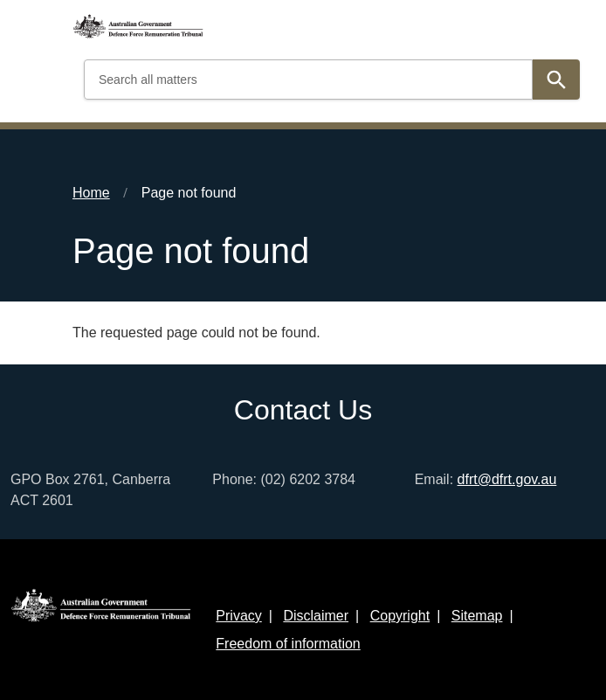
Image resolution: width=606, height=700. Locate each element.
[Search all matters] (308, 80)
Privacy (238, 616)
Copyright (400, 616)
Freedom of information (288, 644)
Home (91, 193)
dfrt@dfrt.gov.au (507, 479)
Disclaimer (316, 616)
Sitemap (477, 616)
